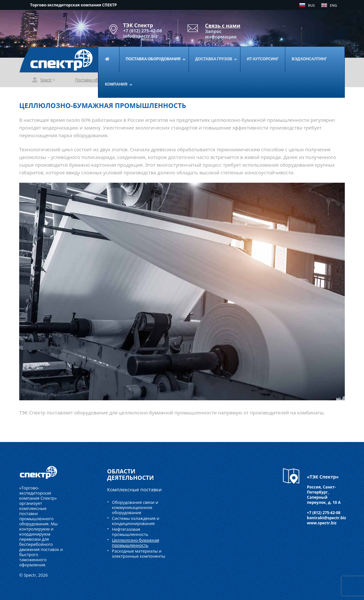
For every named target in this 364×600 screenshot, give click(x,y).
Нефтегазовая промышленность (130, 532)
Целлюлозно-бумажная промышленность (136, 543)
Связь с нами (223, 26)
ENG (333, 5)
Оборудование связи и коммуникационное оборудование (135, 507)
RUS (311, 5)
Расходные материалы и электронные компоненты (139, 554)
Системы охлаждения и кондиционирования (136, 521)
